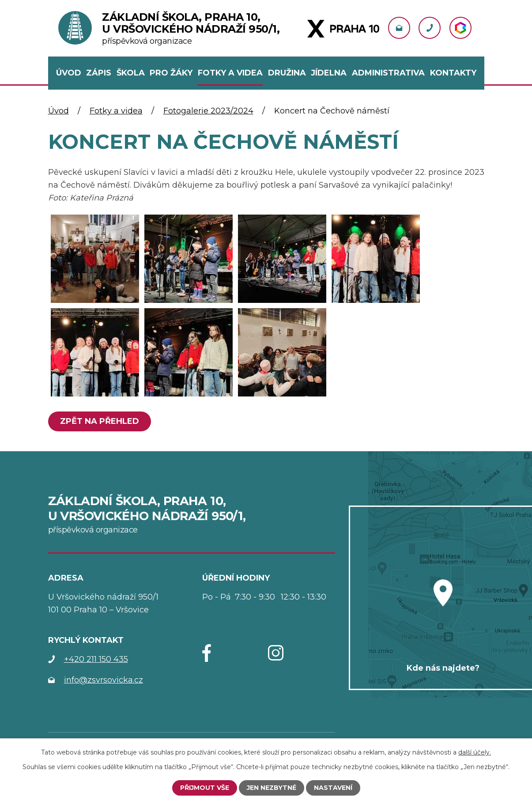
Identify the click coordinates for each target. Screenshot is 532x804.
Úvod (58, 111)
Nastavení (333, 788)
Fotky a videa (116, 111)
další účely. (475, 752)
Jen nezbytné (272, 788)
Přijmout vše (205, 788)
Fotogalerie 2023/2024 (208, 111)
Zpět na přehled (100, 421)
